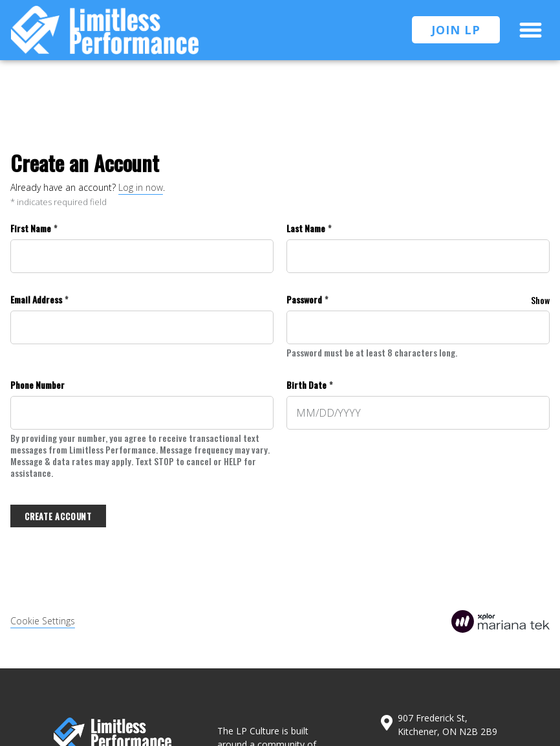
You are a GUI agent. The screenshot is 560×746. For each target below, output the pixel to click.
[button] (531, 30)
